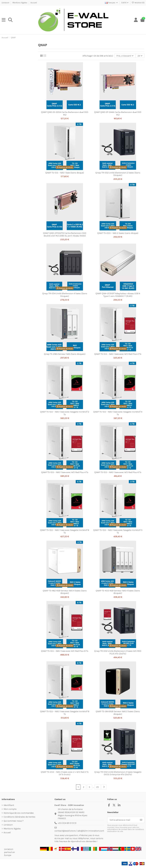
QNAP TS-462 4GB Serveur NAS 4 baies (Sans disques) (65, 592)
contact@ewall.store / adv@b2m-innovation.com (79, 831)
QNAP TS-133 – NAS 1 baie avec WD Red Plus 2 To (118, 354)
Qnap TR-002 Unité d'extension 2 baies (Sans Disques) (118, 174)
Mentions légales (20, 3)
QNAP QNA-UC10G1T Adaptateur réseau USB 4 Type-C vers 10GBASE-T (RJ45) (118, 295)
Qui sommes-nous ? (14, 821)
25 (98, 787)
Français (112, 3)
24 (140, 56)
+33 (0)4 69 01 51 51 (67, 823)
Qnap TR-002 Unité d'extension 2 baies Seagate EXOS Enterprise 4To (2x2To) (118, 773)
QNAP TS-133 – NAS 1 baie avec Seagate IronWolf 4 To (118, 413)
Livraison (6, 3)
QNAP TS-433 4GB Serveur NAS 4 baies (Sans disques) (118, 592)
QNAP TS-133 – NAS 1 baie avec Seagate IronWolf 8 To (65, 713)
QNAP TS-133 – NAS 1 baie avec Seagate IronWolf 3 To (118, 531)
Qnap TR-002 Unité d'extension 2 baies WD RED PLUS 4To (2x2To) (118, 652)
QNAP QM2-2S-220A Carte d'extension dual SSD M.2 (65, 113)
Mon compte (10, 809)
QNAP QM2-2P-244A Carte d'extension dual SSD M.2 (118, 113)
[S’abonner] (141, 820)
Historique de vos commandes (19, 813)
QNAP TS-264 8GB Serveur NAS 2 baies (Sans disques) (118, 713)
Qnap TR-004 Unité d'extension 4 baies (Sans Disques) (65, 295)
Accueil (34, 3)
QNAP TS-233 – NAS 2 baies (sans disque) (118, 233)
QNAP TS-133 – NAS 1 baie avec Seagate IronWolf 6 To (65, 531)
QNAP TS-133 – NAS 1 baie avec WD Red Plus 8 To (65, 651)
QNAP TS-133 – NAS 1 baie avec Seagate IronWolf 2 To (65, 413)
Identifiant (9, 805)
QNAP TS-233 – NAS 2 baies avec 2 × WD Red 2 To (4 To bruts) (65, 773)
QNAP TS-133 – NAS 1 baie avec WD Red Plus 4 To (65, 472)
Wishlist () (138, 3)
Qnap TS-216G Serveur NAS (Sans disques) (65, 354)
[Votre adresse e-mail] (123, 820)
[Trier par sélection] (125, 56)
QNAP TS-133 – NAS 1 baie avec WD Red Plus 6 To (118, 472)
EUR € (125, 3)
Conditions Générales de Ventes (19, 817)
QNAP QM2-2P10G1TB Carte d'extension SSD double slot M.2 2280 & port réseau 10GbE (65, 234)
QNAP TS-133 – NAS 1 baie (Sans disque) (65, 173)
